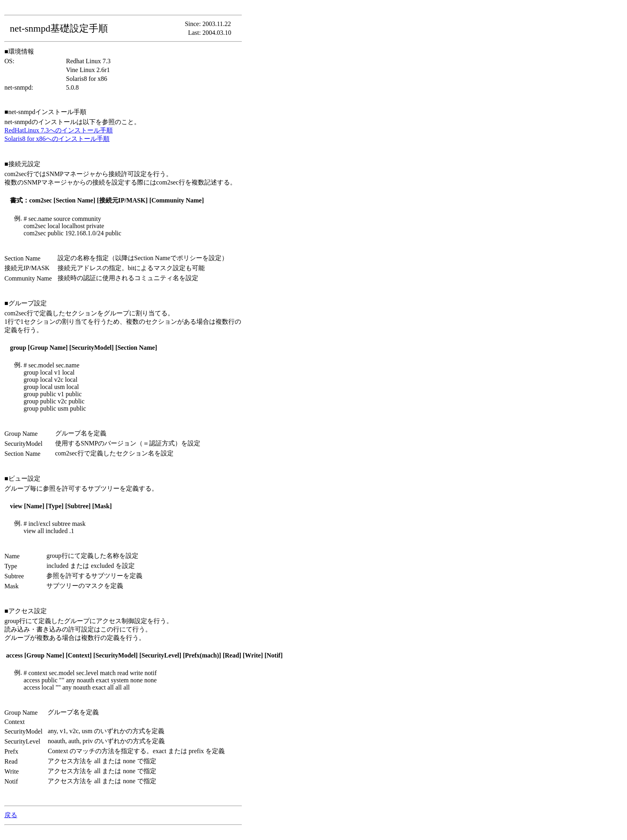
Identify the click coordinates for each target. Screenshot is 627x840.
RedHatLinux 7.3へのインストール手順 (59, 130)
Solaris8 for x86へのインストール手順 (57, 139)
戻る (11, 815)
